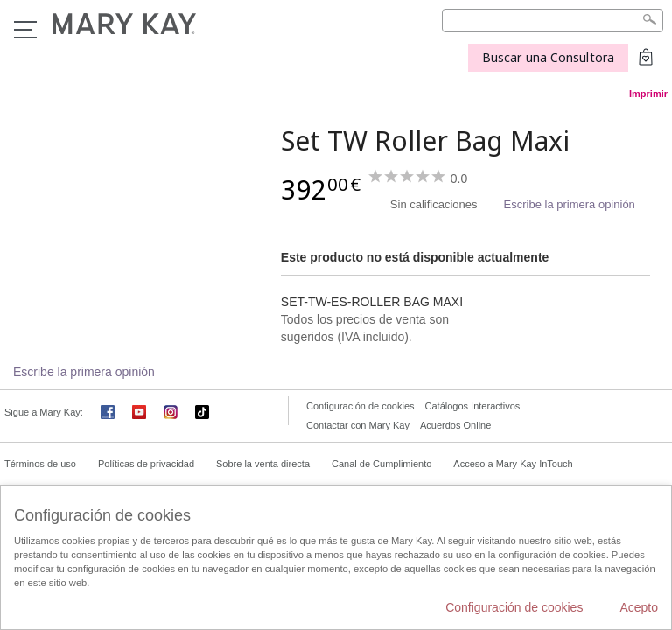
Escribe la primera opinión (570, 204)
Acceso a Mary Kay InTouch (513, 464)
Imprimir (648, 94)
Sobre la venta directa (263, 464)
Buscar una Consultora (548, 57)
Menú (25, 30)
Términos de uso (40, 464)
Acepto (639, 607)
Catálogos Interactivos (473, 406)
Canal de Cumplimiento (381, 464)
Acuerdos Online (455, 425)
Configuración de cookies (360, 406)
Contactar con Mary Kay (358, 425)
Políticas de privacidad (146, 464)
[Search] (553, 21)
